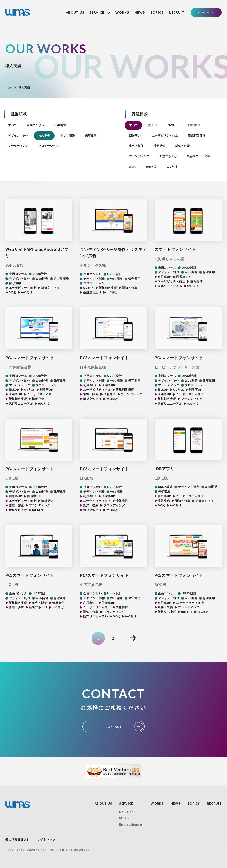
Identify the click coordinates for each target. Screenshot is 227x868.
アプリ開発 (68, 136)
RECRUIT (177, 12)
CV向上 (173, 125)
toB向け (151, 167)
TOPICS (157, 12)
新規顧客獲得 (197, 136)
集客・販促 (136, 146)
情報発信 (159, 146)
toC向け (172, 167)
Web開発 (44, 136)
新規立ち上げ (168, 156)
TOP (9, 88)
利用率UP (194, 125)
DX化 (132, 167)
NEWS (140, 12)
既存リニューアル (198, 156)
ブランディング (139, 156)
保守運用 (91, 136)
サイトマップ (46, 840)
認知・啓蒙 (183, 146)
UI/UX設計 (61, 125)
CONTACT (206, 12)
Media (124, 818)
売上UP (153, 125)
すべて (12, 125)
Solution (126, 812)
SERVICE (100, 12)
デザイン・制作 (18, 136)
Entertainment (131, 824)
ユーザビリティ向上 (165, 136)
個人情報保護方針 (18, 840)
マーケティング (18, 146)
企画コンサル (35, 125)
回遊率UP (135, 136)
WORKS (122, 12)
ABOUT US (75, 12)
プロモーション (48, 146)
